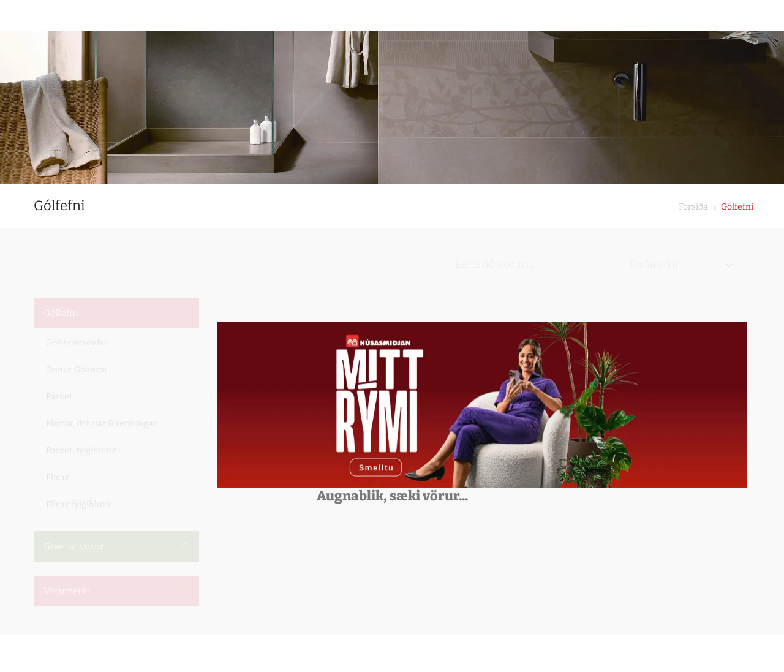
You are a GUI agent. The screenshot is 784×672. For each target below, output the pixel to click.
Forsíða (693, 207)
